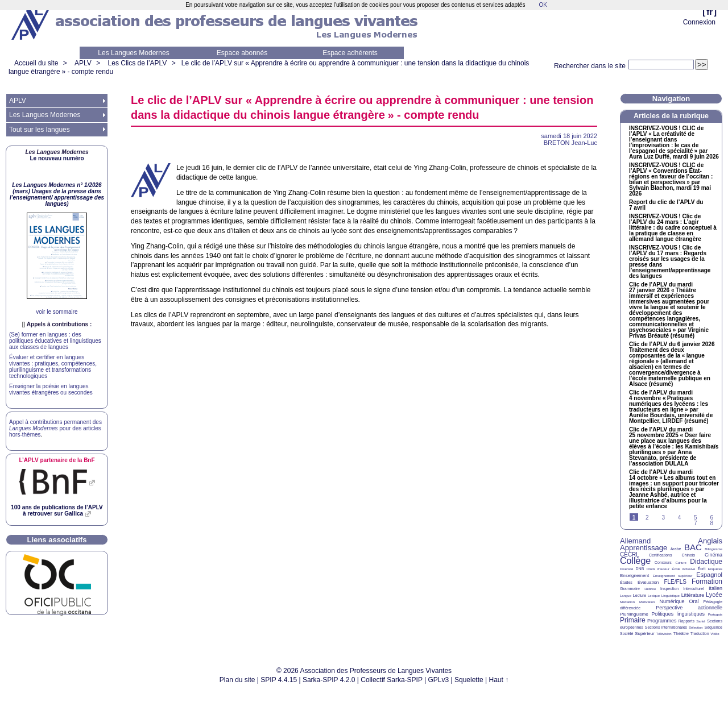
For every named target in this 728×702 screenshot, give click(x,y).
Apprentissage (644, 548)
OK (543, 5)
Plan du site (237, 680)
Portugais (715, 614)
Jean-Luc (570, 143)
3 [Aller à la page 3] (663, 518)
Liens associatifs (57, 540)
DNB (640, 569)
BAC (693, 547)
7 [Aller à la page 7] (696, 523)
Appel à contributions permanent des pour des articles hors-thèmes (55, 428)
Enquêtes (715, 569)
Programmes (662, 621)
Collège (635, 561)
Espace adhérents (350, 53)
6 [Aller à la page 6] (712, 518)
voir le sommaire (57, 312)
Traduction (700, 634)
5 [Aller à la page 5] (696, 518)
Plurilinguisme (634, 614)
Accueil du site (36, 63)
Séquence (713, 627)
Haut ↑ (499, 680)
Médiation (627, 602)
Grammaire (630, 589)
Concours (663, 562)
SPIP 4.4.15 (279, 680)
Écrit (701, 569)
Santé (701, 621)
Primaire (633, 620)
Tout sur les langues (40, 130)
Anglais (710, 541)
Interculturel (694, 589)
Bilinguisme (713, 549)
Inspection (669, 589)
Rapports (686, 621)
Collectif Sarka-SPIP (392, 680)
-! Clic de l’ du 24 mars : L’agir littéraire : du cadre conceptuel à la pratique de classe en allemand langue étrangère (673, 228)
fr (710, 12)
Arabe (676, 549)
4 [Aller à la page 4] (680, 518)
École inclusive (683, 569)
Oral (694, 601)
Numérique (672, 601)
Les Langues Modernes (133, 53)
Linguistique (671, 596)
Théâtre (681, 634)
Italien (715, 588)
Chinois (688, 555)
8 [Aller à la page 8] (712, 523)
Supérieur (645, 634)
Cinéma (713, 555)
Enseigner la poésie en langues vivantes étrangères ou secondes (51, 389)
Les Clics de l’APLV (138, 63)
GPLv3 (439, 680)
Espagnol (709, 575)
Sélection (696, 628)
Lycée (714, 595)
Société (626, 634)
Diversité (626, 569)
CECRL (630, 554)
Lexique (654, 596)
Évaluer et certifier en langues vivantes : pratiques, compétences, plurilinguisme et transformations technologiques (53, 367)
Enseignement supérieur (673, 576)
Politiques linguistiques (678, 614)
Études (626, 582)
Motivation (647, 602)
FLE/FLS (675, 582)
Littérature (693, 595)
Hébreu (650, 589)
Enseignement (634, 576)
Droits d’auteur (658, 569)
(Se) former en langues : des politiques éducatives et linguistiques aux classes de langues (55, 341)
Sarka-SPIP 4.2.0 (329, 680)
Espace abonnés (242, 53)
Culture (681, 563)
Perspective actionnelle (689, 608)
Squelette (469, 680)
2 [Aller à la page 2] (647, 518)
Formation (707, 581)
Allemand (635, 541)
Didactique (706, 562)
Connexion (699, 22)
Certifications (660, 555)
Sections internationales (666, 627)
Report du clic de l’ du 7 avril (666, 205)
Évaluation (648, 582)
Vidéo (715, 634)
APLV (83, 63)
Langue (626, 596)
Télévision (664, 634)
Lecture (640, 595)
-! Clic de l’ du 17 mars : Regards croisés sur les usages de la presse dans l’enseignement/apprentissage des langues (670, 262)
